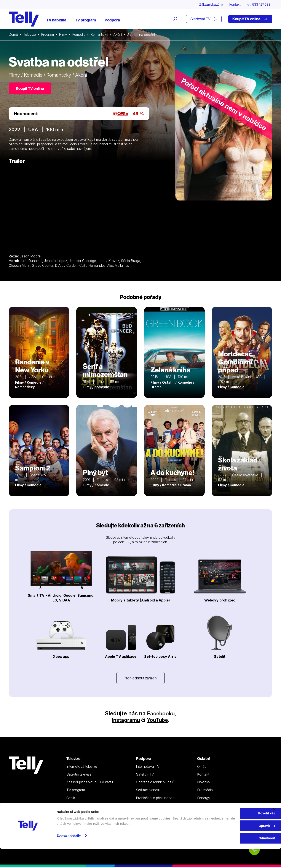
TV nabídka (56, 20)
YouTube (159, 720)
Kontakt (234, 4)
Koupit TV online (250, 19)
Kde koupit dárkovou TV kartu (90, 783)
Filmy (64, 35)
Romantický (101, 35)
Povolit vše (234, 832)
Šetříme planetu (148, 791)
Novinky (204, 783)
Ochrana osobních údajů (155, 783)
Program (48, 35)
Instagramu (125, 720)
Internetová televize (82, 767)
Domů (13, 35)
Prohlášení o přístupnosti (155, 798)
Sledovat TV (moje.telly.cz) (87, 806)
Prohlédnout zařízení (140, 678)
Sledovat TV (204, 19)
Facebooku (161, 714)
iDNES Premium (209, 806)
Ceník (71, 798)
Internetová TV (148, 767)
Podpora (112, 20)
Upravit (234, 845)
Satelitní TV (145, 775)
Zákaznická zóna (210, 4)
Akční (120, 35)
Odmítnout (234, 857)
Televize (30, 35)
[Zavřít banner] (274, 829)
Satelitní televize (79, 775)
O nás (202, 767)
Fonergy (204, 798)
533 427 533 (21, 814)
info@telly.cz (21, 821)
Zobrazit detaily (69, 855)
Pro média (205, 791)
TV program (85, 20)
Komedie (80, 35)
